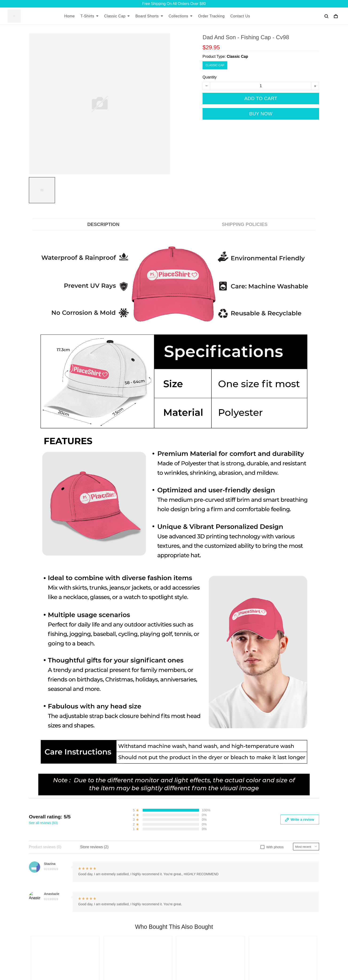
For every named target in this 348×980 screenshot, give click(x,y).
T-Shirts (89, 16)
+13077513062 (41, 938)
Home (70, 16)
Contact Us (240, 16)
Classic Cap (117, 16)
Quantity (210, 77)
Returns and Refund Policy (250, 857)
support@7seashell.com (49, 944)
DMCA (134, 881)
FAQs (133, 865)
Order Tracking (211, 16)
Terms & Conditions (244, 865)
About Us (136, 849)
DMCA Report (248, 959)
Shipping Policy (240, 849)
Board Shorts (149, 16)
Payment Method (242, 873)
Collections (181, 16)
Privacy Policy (239, 881)
